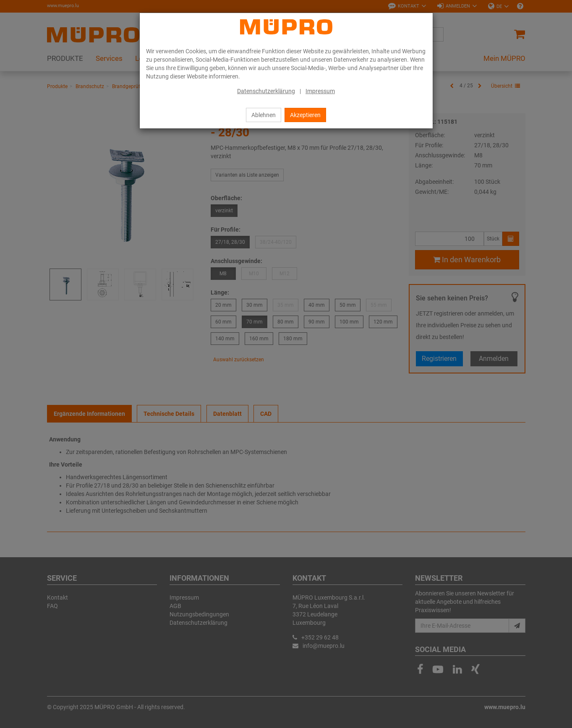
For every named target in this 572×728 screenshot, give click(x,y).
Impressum (320, 91)
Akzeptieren (305, 115)
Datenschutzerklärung (266, 91)
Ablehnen (264, 115)
